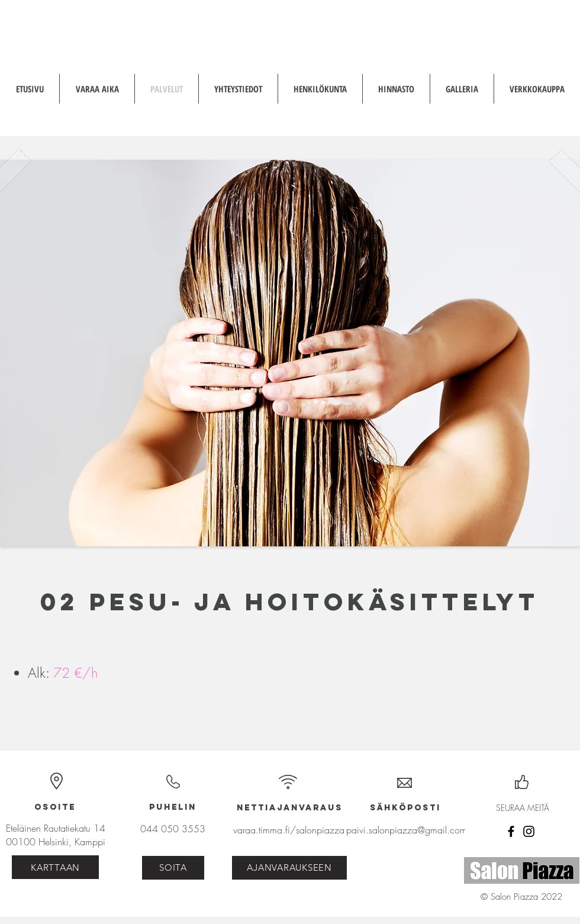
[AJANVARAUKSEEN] (289, 868)
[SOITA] (173, 868)
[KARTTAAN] (55, 867)
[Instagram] (529, 831)
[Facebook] (511, 831)
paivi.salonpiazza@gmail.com (407, 830)
